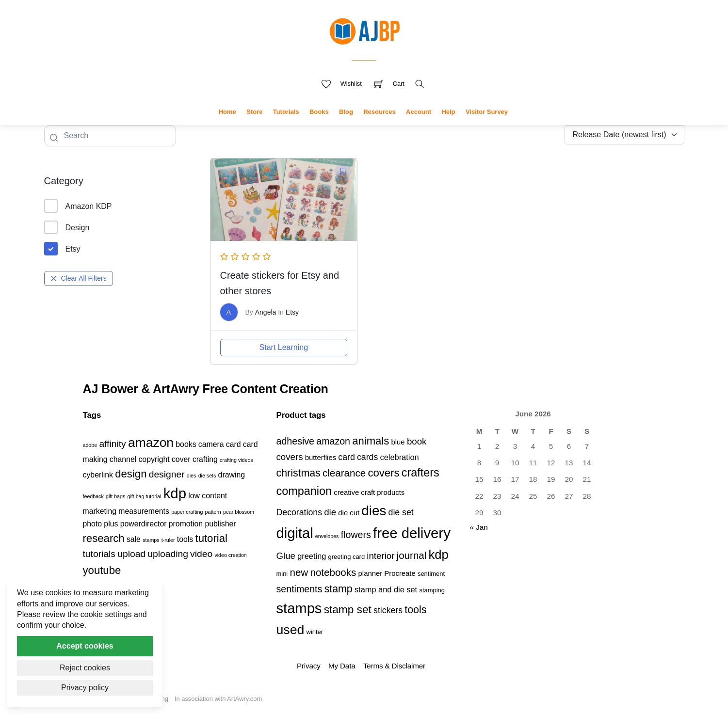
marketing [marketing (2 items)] (100, 511)
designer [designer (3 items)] (167, 474)
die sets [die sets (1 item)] (207, 476)
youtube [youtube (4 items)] (102, 570)
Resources (379, 112)
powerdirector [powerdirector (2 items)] (144, 524)
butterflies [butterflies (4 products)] (321, 458)
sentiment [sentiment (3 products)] (431, 574)
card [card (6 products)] (346, 457)
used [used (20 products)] (291, 630)
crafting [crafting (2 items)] (205, 459)
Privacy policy (85, 688)
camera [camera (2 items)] (211, 444)
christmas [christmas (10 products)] (299, 473)
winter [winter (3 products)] (315, 632)
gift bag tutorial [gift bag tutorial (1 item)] (145, 496)
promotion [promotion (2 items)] (186, 524)
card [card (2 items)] (234, 444)
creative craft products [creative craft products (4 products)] (369, 492)
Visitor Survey (487, 112)
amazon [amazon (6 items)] (151, 443)
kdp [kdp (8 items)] (175, 493)
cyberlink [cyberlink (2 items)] (98, 475)
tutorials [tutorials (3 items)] (99, 554)
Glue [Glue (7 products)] (286, 556)
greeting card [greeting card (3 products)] (347, 557)
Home (227, 112)
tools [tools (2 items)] (185, 539)
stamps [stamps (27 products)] (299, 608)
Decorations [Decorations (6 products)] (299, 512)
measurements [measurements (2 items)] (144, 511)
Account (419, 112)
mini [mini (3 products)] (282, 574)
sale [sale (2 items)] (134, 539)
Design (67, 227)
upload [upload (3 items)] (131, 554)
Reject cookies (85, 668)
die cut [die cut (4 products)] (349, 513)
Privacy (309, 666)
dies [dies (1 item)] (192, 476)
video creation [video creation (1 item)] (230, 555)
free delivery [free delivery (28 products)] (412, 533)
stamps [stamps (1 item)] (151, 540)
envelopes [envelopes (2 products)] (327, 536)
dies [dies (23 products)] (374, 511)
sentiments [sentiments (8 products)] (299, 589)
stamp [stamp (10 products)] (339, 589)
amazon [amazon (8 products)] (333, 441)
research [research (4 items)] (104, 538)
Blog (346, 112)
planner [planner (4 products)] (371, 573)
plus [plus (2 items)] (111, 524)
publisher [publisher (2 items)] (220, 524)
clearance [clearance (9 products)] (344, 473)
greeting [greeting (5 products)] (312, 556)
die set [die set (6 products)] (401, 512)
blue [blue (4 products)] (398, 442)
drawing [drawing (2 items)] (232, 475)
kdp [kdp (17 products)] (439, 555)
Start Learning (284, 347)
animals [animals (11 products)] (371, 441)
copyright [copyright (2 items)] (154, 459)
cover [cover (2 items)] (181, 459)
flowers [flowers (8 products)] (356, 535)
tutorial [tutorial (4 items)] (211, 538)
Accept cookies (85, 646)
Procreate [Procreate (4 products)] (400, 573)
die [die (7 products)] (330, 512)
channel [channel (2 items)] (123, 459)
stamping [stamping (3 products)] (432, 590)
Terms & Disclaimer (394, 666)
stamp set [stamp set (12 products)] (348, 609)
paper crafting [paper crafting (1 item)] (187, 512)
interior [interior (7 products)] (380, 556)
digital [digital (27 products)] (295, 533)
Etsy (62, 249)
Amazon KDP (78, 206)
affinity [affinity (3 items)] (112, 444)
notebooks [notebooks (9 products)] (333, 572)
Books (319, 112)
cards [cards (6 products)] (367, 457)
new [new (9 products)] (299, 572)
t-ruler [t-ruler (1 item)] (168, 540)
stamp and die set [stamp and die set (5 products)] (386, 589)
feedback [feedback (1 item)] (93, 496)
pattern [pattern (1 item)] (213, 512)
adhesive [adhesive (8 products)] (296, 441)
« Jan (479, 527)
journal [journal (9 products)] (412, 555)
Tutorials (286, 112)
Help (448, 112)
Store (254, 112)
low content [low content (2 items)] (208, 496)
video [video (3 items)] (201, 554)
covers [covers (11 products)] (383, 473)
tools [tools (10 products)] (415, 610)
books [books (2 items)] (186, 444)
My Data (342, 666)
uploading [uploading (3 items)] (168, 554)
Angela (266, 312)
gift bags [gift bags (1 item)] (115, 496)
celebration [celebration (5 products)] (400, 457)
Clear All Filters (79, 278)
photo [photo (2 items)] (93, 524)
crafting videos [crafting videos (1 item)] (236, 460)
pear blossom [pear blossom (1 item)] (239, 512)
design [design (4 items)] (131, 474)
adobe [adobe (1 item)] (90, 445)
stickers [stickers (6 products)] (388, 610)
